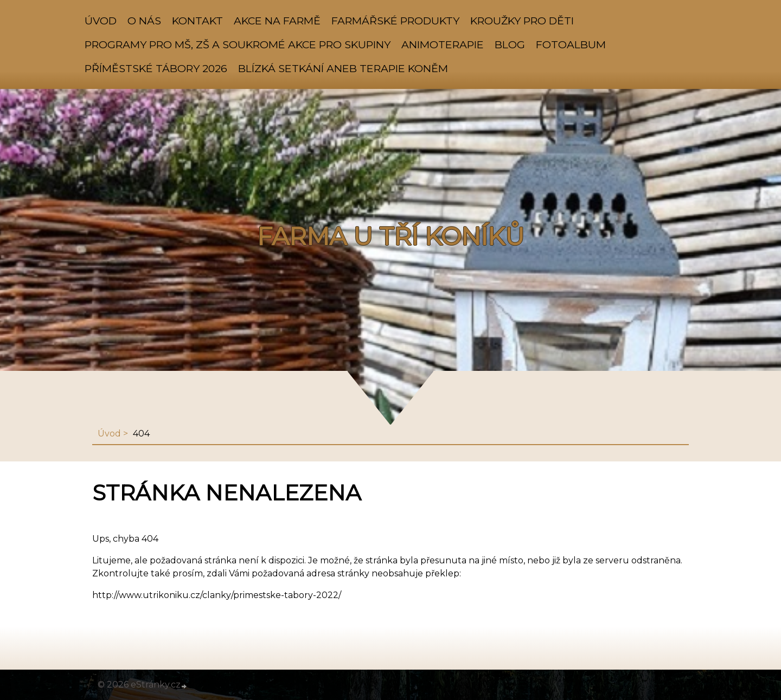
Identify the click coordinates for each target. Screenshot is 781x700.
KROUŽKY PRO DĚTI (522, 21)
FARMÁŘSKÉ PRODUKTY (395, 21)
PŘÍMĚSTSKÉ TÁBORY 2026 (156, 68)
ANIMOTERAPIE (443, 44)
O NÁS (144, 21)
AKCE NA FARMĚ (277, 21)
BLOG (510, 44)
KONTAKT (197, 21)
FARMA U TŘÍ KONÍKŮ (390, 236)
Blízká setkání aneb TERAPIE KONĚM (343, 68)
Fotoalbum (571, 44)
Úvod (101, 21)
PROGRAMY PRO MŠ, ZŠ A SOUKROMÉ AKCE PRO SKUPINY (238, 44)
